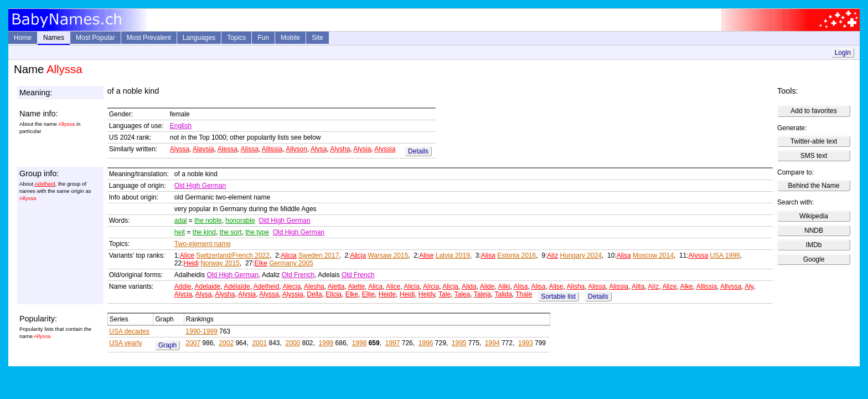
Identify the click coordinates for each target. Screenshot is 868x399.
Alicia (289, 255)
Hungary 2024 (581, 255)
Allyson (296, 149)
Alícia (431, 287)
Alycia (183, 294)
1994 (492, 343)
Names (54, 38)
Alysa (319, 149)
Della (314, 294)
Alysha (340, 149)
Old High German (200, 186)
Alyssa (180, 149)
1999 (326, 343)
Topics (236, 38)
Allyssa (731, 287)
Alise (426, 255)
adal (181, 221)
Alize (669, 287)
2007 (193, 343)
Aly (749, 287)
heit (180, 232)
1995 (459, 343)
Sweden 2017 (319, 255)
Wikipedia (814, 216)
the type (257, 232)
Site (317, 38)
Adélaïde (237, 287)
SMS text (814, 156)
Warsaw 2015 (388, 255)
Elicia (334, 294)
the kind (204, 232)
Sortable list (558, 296)
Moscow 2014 (653, 255)
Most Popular (95, 38)
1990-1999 (201, 331)
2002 (226, 343)
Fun (263, 38)
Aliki (504, 287)
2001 (259, 343)
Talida (503, 294)
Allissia (272, 149)
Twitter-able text (814, 141)
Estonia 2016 (516, 255)
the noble (208, 221)
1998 (360, 343)
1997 (393, 343)
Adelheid (45, 184)
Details (418, 151)
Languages (199, 38)
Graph (167, 345)
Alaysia (203, 149)
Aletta (336, 287)
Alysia (362, 149)
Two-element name (203, 244)
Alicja (358, 255)
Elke (261, 263)
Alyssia (385, 149)
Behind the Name (814, 186)
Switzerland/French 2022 (233, 255)
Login (843, 53)
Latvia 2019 (453, 255)
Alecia (291, 287)
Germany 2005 (291, 263)
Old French (298, 275)
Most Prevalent (149, 38)
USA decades (129, 331)
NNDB (814, 231)
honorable (240, 221)
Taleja (482, 294)
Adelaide (208, 287)
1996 (426, 343)
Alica (375, 287)
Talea (463, 294)
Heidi (191, 263)
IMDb (814, 245)
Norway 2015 (220, 263)
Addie (183, 287)
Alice (187, 255)
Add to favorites (813, 111)
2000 (293, 343)
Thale (524, 294)
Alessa (228, 149)
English (181, 126)
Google (814, 259)
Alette (357, 287)
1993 (526, 343)
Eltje (368, 294)
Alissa (250, 149)
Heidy (427, 294)
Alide (487, 287)
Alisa (488, 255)
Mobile (290, 38)
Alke (686, 287)
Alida (469, 287)
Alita (638, 287)
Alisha (576, 287)
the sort (231, 232)
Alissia (619, 287)
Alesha (314, 287)
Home (23, 38)
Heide (387, 294)
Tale (445, 294)
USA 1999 (725, 255)
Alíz (552, 255)
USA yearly (125, 343)
